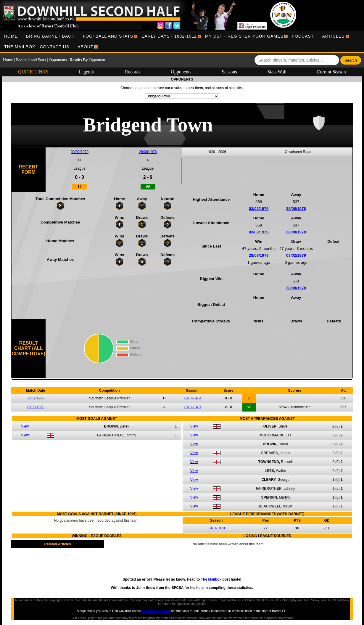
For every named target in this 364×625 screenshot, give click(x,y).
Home (11, 36)
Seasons (229, 72)
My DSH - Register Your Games (244, 36)
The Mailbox (211, 579)
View (25, 426)
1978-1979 (192, 398)
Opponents (58, 60)
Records (133, 72)
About (85, 47)
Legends (87, 72)
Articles (333, 36)
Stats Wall (277, 72)
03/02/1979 (80, 152)
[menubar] (182, 41)
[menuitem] (11, 36)
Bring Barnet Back (50, 36)
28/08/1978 (148, 152)
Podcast (303, 36)
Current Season (331, 72)
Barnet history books (156, 611)
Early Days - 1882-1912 (169, 36)
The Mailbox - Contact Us (37, 47)
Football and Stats (108, 36)
